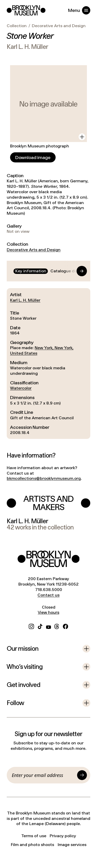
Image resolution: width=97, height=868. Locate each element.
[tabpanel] (48, 363)
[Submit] (82, 775)
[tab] (31, 271)
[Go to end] (77, 271)
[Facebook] (65, 626)
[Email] (44, 775)
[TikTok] (40, 626)
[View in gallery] (82, 137)
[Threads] (57, 626)
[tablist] (48, 271)
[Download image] (33, 157)
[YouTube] (48, 626)
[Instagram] (31, 626)
